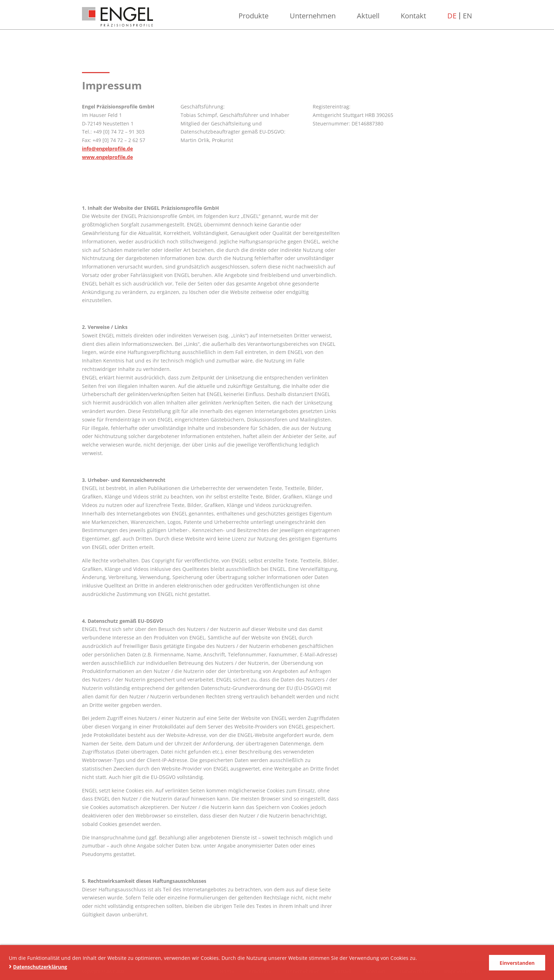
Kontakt (413, 13)
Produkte (254, 13)
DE (452, 13)
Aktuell (368, 13)
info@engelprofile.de (107, 149)
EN (467, 13)
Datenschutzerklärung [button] (40, 967)
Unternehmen (313, 13)
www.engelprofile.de (107, 157)
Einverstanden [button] (517, 963)
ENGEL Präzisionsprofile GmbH (117, 15)
